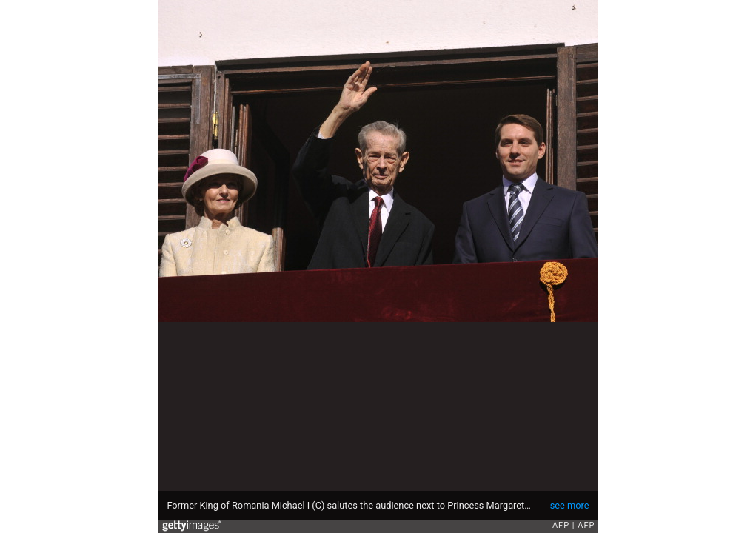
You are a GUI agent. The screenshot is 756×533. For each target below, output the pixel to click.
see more (570, 505)
